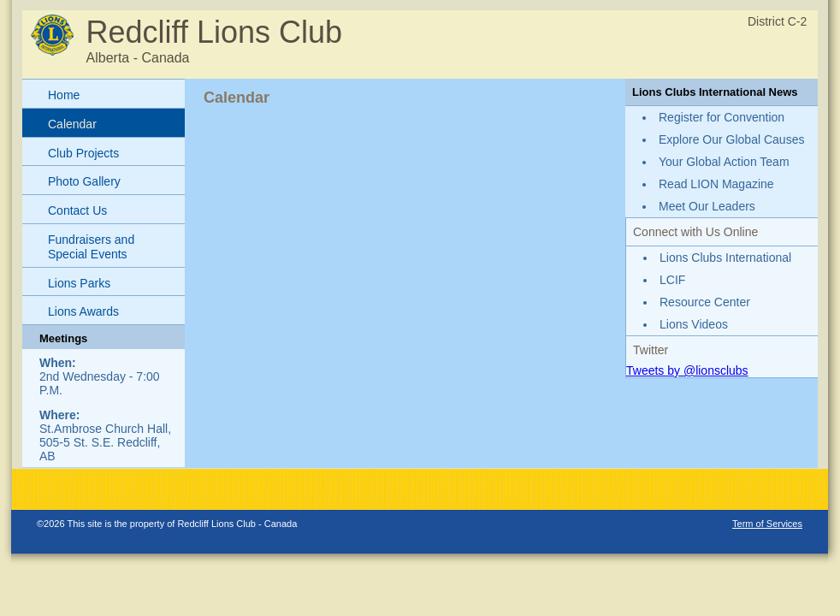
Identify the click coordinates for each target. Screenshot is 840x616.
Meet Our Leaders (707, 206)
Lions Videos (694, 324)
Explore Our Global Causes (731, 139)
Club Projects (83, 153)
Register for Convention (722, 117)
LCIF (672, 280)
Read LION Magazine (716, 184)
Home (64, 95)
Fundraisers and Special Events (91, 247)
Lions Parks (79, 283)
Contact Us (77, 210)
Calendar (72, 124)
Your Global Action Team (724, 162)
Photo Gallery (84, 181)
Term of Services (767, 524)
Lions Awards (83, 311)
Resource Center (705, 302)
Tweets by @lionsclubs (687, 370)
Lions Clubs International (725, 258)
